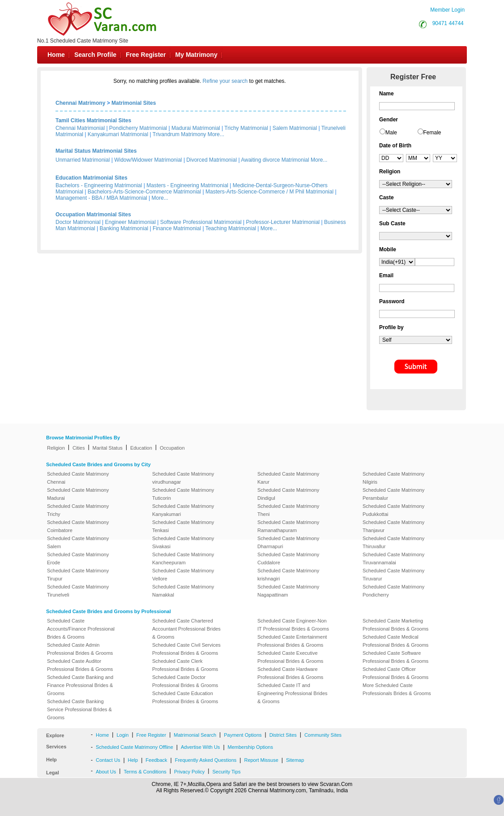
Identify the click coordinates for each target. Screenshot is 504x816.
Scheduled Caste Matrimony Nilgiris (393, 478)
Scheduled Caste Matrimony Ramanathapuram (288, 526)
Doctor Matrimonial (78, 222)
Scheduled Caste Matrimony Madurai (78, 494)
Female (432, 133)
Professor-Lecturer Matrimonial (283, 222)
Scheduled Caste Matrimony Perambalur (393, 494)
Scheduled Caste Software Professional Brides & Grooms (395, 657)
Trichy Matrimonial (246, 128)
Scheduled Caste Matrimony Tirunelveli (78, 591)
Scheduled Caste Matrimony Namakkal (183, 591)
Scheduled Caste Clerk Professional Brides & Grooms (185, 665)
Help (133, 760)
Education (141, 448)
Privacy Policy (189, 772)
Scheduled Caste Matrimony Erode (78, 558)
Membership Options (251, 747)
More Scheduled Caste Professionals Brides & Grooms (397, 689)
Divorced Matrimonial (211, 160)
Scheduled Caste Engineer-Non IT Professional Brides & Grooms (293, 625)
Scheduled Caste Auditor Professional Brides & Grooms (80, 665)
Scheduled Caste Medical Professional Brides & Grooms (395, 641)
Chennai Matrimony (80, 103)
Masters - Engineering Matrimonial (187, 185)
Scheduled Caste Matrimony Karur (288, 478)
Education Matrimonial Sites (92, 178)
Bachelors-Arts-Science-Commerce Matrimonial (144, 192)
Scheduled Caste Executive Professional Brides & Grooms (290, 657)
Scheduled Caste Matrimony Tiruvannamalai (393, 558)
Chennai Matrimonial (80, 128)
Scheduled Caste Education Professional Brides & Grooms (185, 697)
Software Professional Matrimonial (201, 222)
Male (391, 133)
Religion (56, 448)
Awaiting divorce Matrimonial (275, 160)
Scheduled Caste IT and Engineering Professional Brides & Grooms (293, 693)
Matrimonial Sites (134, 103)
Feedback (156, 760)
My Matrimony (196, 55)
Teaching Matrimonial (231, 228)
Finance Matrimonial (177, 228)
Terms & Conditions (145, 772)
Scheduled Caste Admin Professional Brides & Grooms (80, 649)
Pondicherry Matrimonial (138, 128)
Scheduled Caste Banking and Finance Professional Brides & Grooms (80, 685)
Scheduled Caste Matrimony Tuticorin (183, 494)
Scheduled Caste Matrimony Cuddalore (288, 558)
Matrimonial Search (195, 735)
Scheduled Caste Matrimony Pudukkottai (393, 510)
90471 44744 (448, 23)
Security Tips (226, 772)
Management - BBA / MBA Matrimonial (101, 198)
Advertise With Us (200, 747)
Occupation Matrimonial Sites (93, 215)
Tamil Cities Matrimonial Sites (93, 120)
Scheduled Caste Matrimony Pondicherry (393, 591)
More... (216, 134)
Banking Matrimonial (124, 228)
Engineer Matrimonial (130, 222)
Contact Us (108, 760)
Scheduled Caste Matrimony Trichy (78, 510)
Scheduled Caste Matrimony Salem (78, 542)
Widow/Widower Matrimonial (148, 160)
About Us (106, 772)
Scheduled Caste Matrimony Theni (288, 510)
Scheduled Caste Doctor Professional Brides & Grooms (185, 681)
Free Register (146, 55)
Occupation (172, 448)
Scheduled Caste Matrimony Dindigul (288, 494)
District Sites (283, 735)
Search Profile (95, 55)
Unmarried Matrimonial (83, 160)
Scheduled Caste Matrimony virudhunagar (183, 478)
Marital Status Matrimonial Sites (96, 151)
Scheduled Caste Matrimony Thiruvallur (393, 542)
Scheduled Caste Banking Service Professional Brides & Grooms (79, 709)
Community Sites (323, 735)
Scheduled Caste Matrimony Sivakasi (183, 542)
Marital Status (108, 448)
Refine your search (225, 81)
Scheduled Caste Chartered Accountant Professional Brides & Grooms (186, 629)
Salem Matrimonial (295, 128)
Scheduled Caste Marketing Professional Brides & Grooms (395, 625)
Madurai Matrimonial (196, 128)
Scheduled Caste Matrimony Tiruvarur (393, 575)
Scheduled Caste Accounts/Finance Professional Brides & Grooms (81, 629)
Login (122, 735)
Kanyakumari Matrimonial (118, 134)
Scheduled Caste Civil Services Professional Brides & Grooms (186, 649)
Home (56, 55)
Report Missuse (261, 760)
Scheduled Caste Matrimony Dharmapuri (288, 542)
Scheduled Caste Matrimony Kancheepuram (183, 558)
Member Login (447, 10)
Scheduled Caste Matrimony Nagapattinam (288, 591)
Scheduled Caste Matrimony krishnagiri (288, 575)
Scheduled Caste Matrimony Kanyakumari (183, 510)
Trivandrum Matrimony (179, 134)
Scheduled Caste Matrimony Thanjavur (393, 526)
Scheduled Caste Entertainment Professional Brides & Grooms (292, 641)
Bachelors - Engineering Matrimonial (99, 185)
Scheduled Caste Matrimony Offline (135, 747)
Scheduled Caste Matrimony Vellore (183, 575)
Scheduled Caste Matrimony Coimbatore (78, 526)
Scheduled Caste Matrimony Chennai (78, 478)
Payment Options (243, 735)
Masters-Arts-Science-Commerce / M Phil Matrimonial (269, 192)
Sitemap (295, 760)
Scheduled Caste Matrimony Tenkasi (183, 526)
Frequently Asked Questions (206, 760)
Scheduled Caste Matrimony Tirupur (78, 575)
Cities (79, 448)
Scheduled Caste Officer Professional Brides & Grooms (395, 673)
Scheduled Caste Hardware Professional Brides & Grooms (290, 673)
